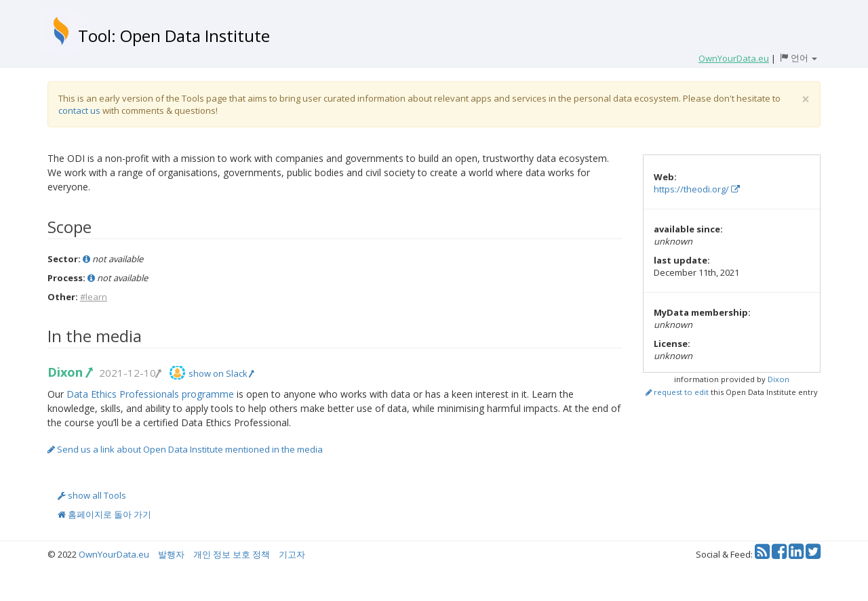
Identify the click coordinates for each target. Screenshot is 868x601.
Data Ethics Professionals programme (150, 394)
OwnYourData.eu (114, 554)
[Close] (806, 99)
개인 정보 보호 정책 (232, 554)
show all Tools (92, 495)
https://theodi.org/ (697, 189)
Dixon (70, 372)
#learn (94, 297)
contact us (79, 110)
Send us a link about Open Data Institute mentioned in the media (185, 449)
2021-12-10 (130, 373)
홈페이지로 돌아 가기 (104, 514)
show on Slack (221, 373)
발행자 (171, 554)
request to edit (677, 392)
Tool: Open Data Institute (174, 36)
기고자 (292, 554)
